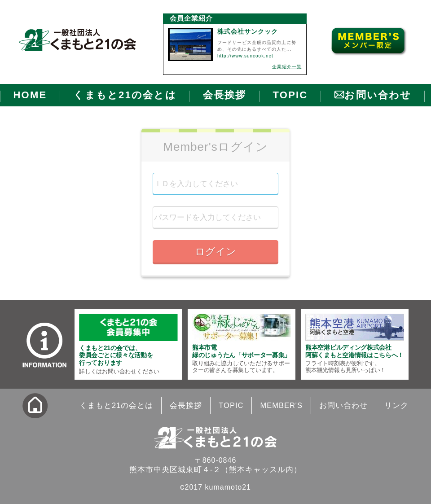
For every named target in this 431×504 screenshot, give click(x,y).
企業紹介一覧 (287, 67)
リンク (396, 405)
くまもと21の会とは (125, 95)
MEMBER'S (281, 405)
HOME (30, 95)
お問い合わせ (378, 95)
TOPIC (290, 95)
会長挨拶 (225, 95)
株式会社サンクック (248, 31)
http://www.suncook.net (245, 56)
